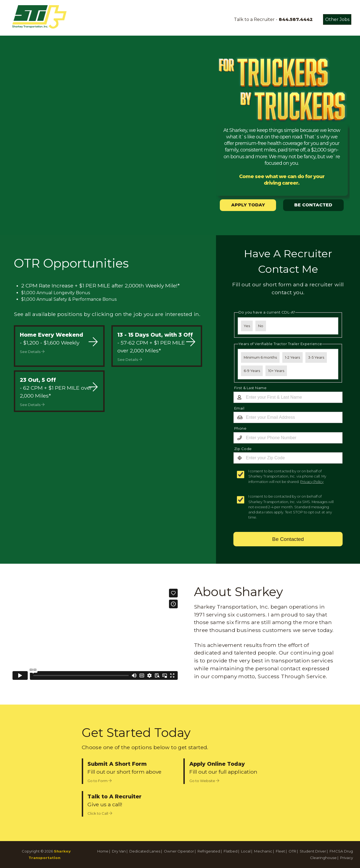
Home (103, 851)
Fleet (280, 851)
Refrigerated (209, 851)
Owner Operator (179, 851)
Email (239, 408)
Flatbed (231, 851)
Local (246, 851)
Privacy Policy (312, 482)
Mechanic (263, 851)
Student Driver (313, 851)
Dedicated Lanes (145, 851)
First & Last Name (251, 388)
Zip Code (243, 449)
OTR (292, 851)
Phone (240, 428)
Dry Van (119, 851)
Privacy (347, 858)
